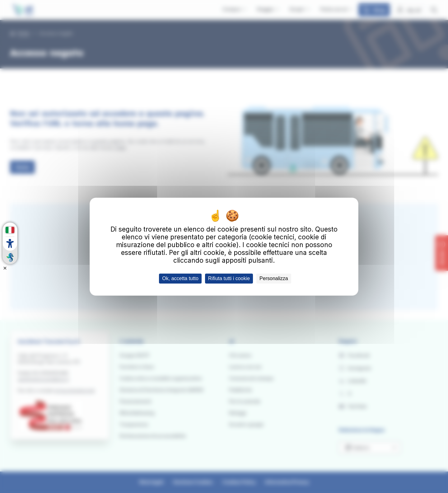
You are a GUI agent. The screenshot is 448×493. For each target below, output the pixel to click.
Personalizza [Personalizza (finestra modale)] (274, 278)
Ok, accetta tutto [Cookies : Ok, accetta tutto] (180, 278)
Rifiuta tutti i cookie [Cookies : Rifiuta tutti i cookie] (229, 278)
